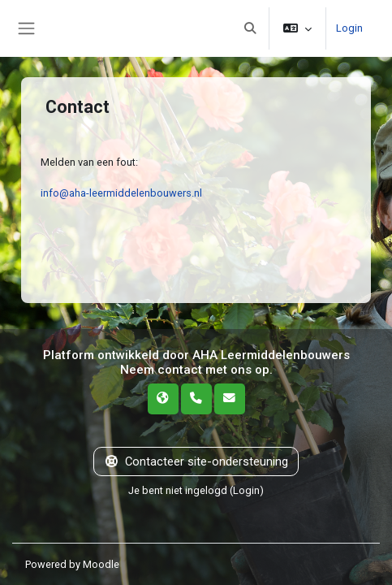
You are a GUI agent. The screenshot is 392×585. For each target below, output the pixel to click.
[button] (250, 28)
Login (349, 28)
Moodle (101, 564)
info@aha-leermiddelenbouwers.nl (121, 193)
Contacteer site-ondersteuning (196, 461)
